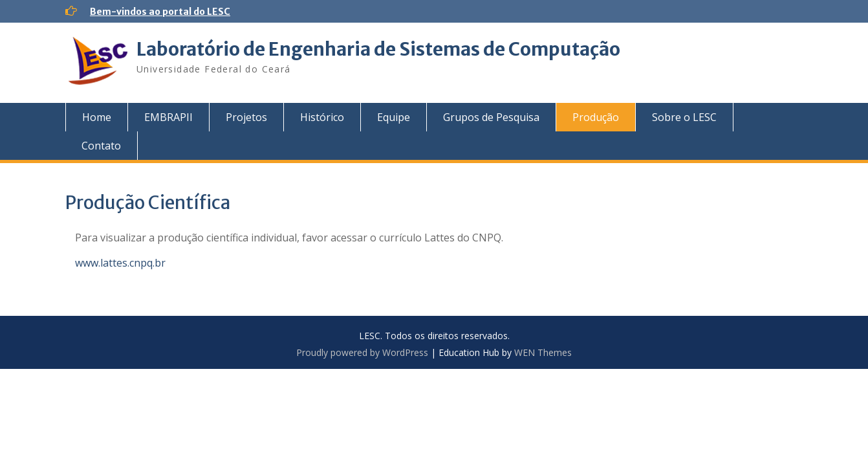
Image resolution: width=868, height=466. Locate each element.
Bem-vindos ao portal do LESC (160, 12)
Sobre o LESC (684, 117)
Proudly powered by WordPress (362, 352)
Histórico (322, 117)
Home (97, 117)
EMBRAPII (168, 117)
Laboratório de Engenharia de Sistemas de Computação (378, 49)
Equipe (394, 117)
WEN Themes (543, 352)
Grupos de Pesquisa (491, 117)
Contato (101, 146)
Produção (596, 117)
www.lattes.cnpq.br (120, 263)
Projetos (246, 117)
